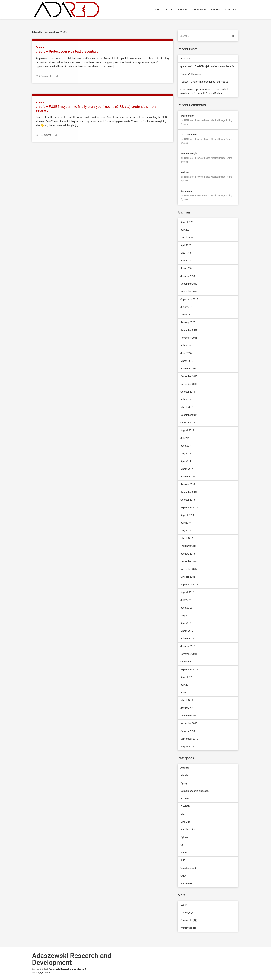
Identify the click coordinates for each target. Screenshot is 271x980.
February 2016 (188, 369)
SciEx (183, 860)
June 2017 (186, 307)
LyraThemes (45, 973)
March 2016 (187, 361)
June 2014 (186, 446)
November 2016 (189, 338)
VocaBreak (186, 883)
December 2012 (189, 561)
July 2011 (186, 685)
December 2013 (189, 492)
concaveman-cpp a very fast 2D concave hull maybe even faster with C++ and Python (204, 91)
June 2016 (186, 353)
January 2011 (188, 708)
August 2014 (187, 430)
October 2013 (188, 500)
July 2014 (186, 438)
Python (184, 837)
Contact (231, 9)
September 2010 (189, 739)
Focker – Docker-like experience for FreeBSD (205, 82)
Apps (182, 9)
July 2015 (186, 399)
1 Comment (45, 135)
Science (185, 853)
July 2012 (186, 600)
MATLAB (185, 822)
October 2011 (188, 662)
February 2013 (188, 546)
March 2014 (187, 469)
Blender (185, 775)
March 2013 (187, 538)
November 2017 (189, 291)
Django (184, 783)
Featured (40, 47)
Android (185, 768)
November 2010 (189, 723)
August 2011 (187, 677)
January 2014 (188, 484)
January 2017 (188, 322)
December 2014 (189, 415)
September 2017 (189, 299)
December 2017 (189, 284)
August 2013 (187, 515)
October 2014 (188, 423)
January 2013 (188, 554)
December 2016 (189, 330)
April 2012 (186, 623)
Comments (189, 920)
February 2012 (188, 639)
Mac (183, 814)
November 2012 (189, 569)
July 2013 (186, 523)
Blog (157, 9)
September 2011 (189, 669)
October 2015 (188, 392)
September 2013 (189, 507)
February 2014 (188, 477)
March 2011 (187, 700)
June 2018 (186, 268)
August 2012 (187, 592)
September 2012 (189, 585)
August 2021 (187, 222)
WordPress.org (188, 928)
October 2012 (188, 577)
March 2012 (187, 631)
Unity (183, 876)
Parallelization (188, 829)
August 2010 (187, 746)
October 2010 (188, 731)
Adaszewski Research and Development (67, 969)
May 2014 (186, 453)
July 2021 (186, 230)
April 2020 (186, 245)
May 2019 (186, 253)
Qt (182, 845)
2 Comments (46, 76)
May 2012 (186, 615)
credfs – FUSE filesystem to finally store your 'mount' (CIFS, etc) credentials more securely (97, 108)
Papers (215, 9)
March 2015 (187, 407)
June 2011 (186, 692)
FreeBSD (185, 806)
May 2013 (186, 531)
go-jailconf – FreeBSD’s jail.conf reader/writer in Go (208, 66)
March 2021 (187, 237)
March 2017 (187, 315)
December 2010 (189, 716)
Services (199, 9)
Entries (187, 912)
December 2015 (189, 376)
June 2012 (186, 608)
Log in (184, 905)
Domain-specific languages (195, 791)
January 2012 (188, 646)
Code (169, 9)
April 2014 (186, 461)
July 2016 (186, 345)
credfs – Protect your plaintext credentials (67, 51)
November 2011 (189, 654)
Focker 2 (185, 59)
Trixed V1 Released (191, 74)
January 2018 (188, 276)
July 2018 (186, 261)
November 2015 (189, 384)
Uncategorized (188, 868)
